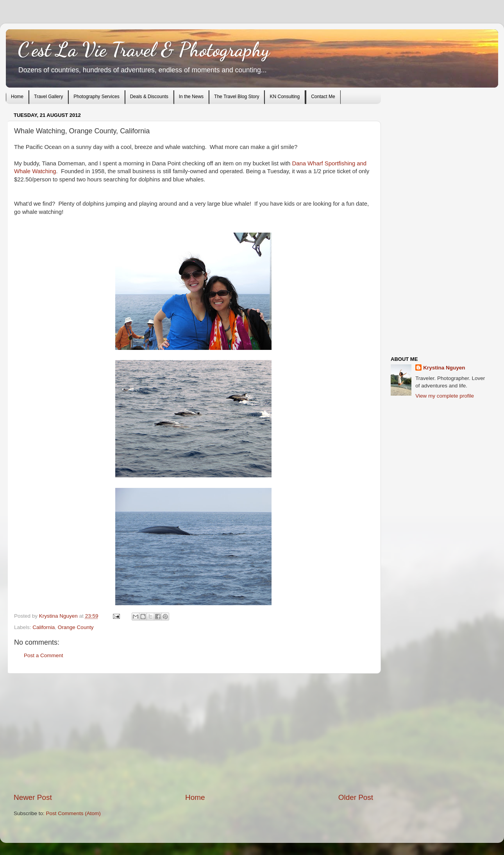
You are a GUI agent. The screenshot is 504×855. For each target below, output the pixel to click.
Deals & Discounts (149, 97)
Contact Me (323, 97)
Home (17, 97)
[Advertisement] (193, 733)
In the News (191, 97)
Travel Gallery (48, 97)
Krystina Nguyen (59, 616)
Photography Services (96, 97)
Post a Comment (44, 655)
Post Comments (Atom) (73, 813)
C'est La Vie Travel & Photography (144, 50)
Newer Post (33, 797)
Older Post (356, 797)
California (44, 627)
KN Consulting (285, 97)
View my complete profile (445, 396)
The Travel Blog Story (237, 97)
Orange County (76, 627)
